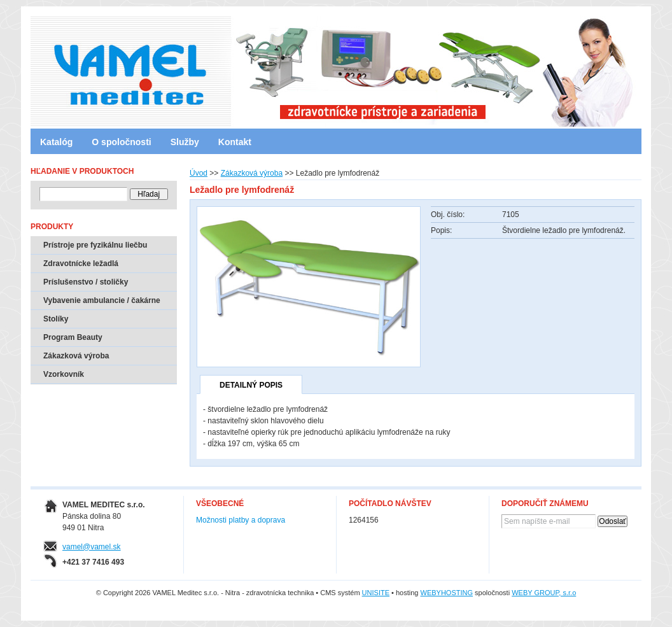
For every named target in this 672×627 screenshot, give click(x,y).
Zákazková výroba (252, 173)
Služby (185, 142)
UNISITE (376, 593)
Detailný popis (251, 385)
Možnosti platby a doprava (241, 520)
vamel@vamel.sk (92, 547)
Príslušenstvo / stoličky (86, 282)
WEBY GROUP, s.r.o (544, 593)
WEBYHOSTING (447, 593)
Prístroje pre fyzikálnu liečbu (95, 245)
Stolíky (56, 319)
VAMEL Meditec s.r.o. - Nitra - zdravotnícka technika (85, 67)
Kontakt (235, 142)
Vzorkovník (64, 374)
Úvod (199, 173)
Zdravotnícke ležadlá (81, 264)
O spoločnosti (121, 142)
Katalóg (56, 142)
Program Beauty (73, 337)
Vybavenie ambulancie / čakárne (102, 300)
